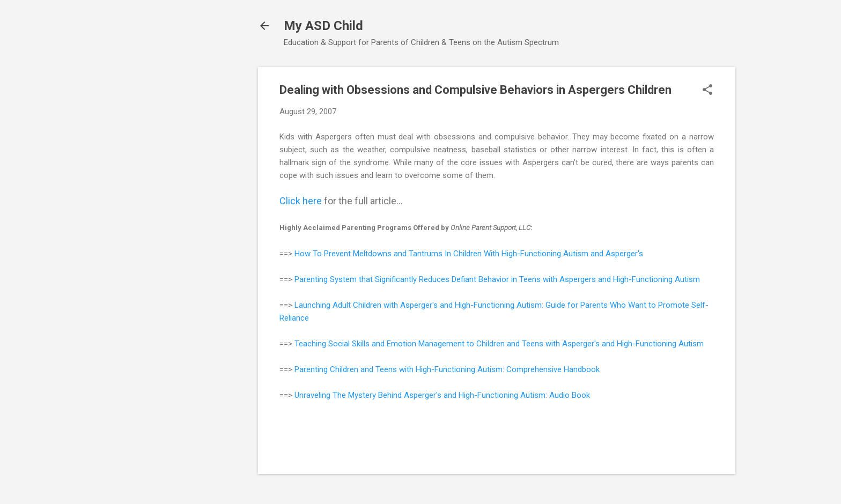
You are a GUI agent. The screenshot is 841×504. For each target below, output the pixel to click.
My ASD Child (323, 26)
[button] (707, 91)
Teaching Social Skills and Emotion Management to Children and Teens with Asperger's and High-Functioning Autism (499, 344)
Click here (301, 201)
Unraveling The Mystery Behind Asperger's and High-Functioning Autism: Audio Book (442, 395)
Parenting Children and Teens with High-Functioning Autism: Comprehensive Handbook (447, 369)
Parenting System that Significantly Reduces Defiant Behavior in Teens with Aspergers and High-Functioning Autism (497, 279)
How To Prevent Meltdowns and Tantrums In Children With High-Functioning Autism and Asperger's (469, 254)
